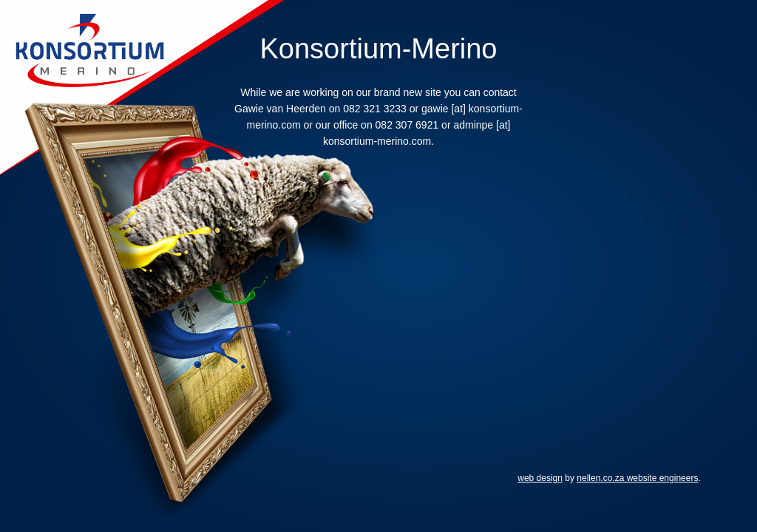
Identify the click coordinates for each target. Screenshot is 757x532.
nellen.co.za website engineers (637, 478)
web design (540, 478)
